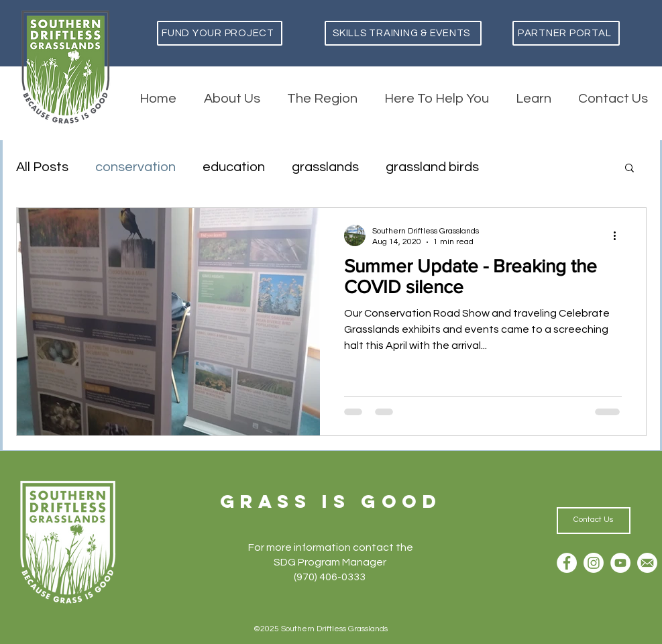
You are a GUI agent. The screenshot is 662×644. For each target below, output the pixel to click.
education (234, 167)
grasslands (325, 167)
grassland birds (432, 167)
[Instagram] (594, 563)
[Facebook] (567, 563)
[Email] (647, 563)
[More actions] (620, 235)
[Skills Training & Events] (403, 33)
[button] (629, 169)
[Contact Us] (594, 521)
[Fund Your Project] (220, 33)
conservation (135, 167)
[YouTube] (620, 563)
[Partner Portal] (566, 33)
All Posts (42, 167)
